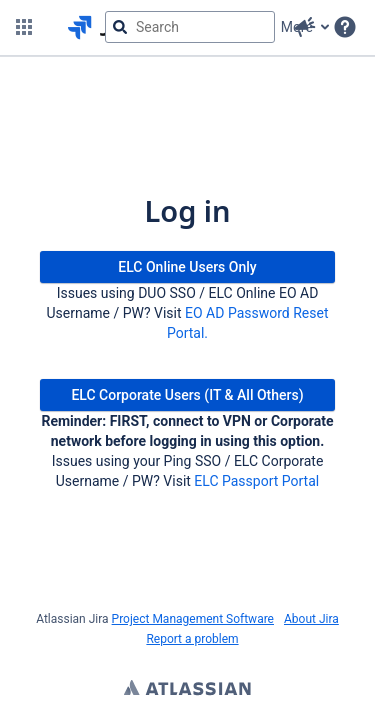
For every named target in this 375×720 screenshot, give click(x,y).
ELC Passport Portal (256, 481)
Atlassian (187, 690)
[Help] (345, 27)
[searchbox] (190, 27)
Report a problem (192, 639)
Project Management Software (193, 619)
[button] (24, 27)
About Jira (311, 619)
